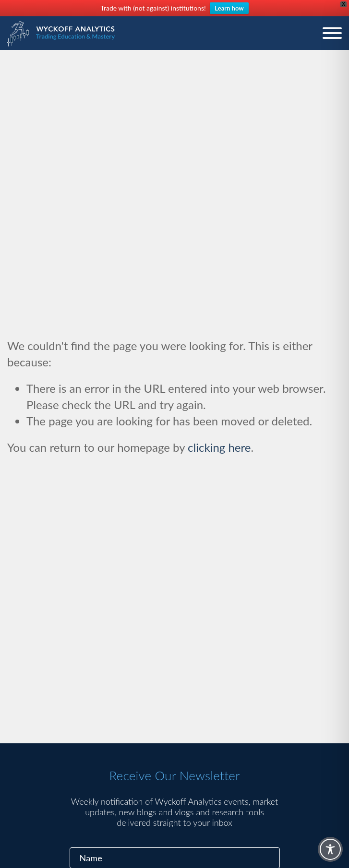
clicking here (219, 447)
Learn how (229, 8)
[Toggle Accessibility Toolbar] (330, 849)
